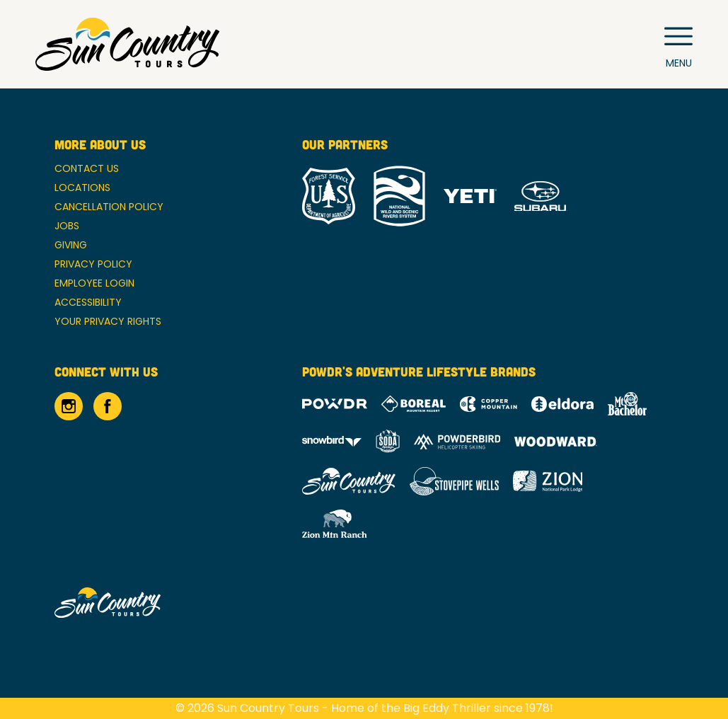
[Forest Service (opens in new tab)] (329, 196)
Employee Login (94, 283)
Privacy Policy (93, 264)
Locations (82, 188)
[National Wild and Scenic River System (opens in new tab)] (399, 196)
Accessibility (88, 302)
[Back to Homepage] (161, 604)
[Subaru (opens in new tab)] (541, 196)
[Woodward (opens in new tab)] (556, 442)
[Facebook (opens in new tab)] (108, 406)
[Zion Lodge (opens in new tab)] (548, 481)
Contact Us (87, 168)
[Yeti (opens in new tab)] (470, 196)
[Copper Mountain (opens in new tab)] (489, 404)
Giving (71, 245)
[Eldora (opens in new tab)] (562, 404)
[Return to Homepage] (127, 44)
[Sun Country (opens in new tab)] (349, 481)
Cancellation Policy (109, 207)
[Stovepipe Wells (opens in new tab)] (454, 481)
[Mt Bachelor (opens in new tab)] (627, 404)
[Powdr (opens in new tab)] (335, 404)
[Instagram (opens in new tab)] (69, 406)
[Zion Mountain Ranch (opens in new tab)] (334, 524)
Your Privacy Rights (108, 321)
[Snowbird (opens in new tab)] (332, 441)
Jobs (67, 226)
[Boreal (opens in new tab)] (414, 404)
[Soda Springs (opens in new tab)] (388, 441)
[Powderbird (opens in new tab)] (457, 442)
